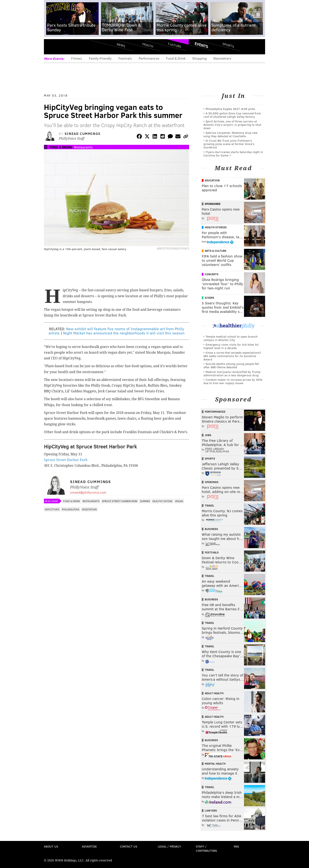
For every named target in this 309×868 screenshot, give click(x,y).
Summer (145, 501)
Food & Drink (176, 58)
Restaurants (83, 147)
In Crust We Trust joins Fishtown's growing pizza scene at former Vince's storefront (229, 144)
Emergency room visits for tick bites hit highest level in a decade (231, 346)
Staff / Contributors (206, 848)
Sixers (209, 298)
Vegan (179, 501)
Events (201, 45)
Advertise (89, 846)
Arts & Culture (215, 251)
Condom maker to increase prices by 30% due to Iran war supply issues (233, 381)
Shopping (199, 58)
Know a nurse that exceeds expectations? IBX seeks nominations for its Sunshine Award (232, 356)
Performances (149, 58)
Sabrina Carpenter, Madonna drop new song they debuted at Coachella (230, 134)
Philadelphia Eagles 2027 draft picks (230, 109)
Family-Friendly (100, 58)
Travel (209, 505)
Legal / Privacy (169, 846)
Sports (228, 45)
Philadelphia (71, 509)
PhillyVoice (73, 47)
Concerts (212, 274)
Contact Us (129, 846)
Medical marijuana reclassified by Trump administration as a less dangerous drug (232, 373)
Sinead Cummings (83, 133)
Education (212, 180)
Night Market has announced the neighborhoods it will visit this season (124, 333)
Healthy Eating (162, 501)
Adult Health (214, 693)
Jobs (208, 435)
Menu (51, 47)
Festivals (125, 58)
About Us (51, 846)
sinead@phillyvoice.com (88, 492)
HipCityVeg (52, 509)
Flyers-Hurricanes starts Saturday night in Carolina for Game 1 (233, 154)
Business (211, 529)
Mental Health (215, 764)
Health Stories (216, 227)
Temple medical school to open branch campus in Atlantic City (230, 338)
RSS (236, 846)
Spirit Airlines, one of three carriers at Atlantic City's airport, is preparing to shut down (232, 125)
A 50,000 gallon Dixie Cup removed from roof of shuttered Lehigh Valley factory (232, 115)
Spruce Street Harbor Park (66, 460)
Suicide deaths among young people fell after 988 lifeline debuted (231, 365)
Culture (175, 45)
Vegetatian (89, 509)
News (121, 45)
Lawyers (211, 810)
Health (148, 45)
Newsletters (222, 58)
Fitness (77, 58)
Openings (212, 482)
